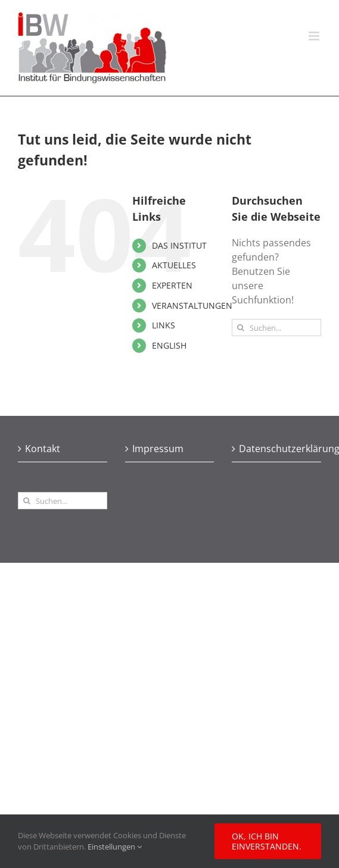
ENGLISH (169, 345)
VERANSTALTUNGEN (192, 305)
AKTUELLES (174, 265)
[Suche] (240, 328)
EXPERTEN (172, 285)
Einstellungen (115, 847)
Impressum (158, 449)
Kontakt (43, 449)
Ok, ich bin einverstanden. (267, 841)
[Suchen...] (276, 328)
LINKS (164, 325)
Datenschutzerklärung (277, 449)
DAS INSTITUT (179, 245)
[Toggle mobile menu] (315, 36)
